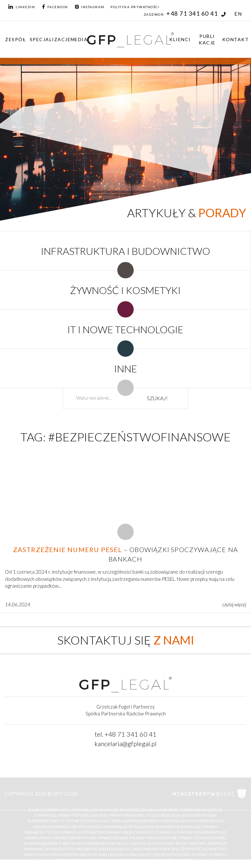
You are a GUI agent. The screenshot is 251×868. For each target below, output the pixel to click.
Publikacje (207, 39)
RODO (124, 843)
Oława (116, 860)
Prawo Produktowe (75, 838)
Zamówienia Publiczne (156, 849)
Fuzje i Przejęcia (164, 816)
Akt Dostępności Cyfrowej (62, 810)
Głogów (49, 855)
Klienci (180, 39)
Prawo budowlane (182, 827)
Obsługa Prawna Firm (133, 821)
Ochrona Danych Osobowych (190, 821)
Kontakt (236, 39)
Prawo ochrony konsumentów (192, 832)
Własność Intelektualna (103, 849)
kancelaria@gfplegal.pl (125, 744)
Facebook (55, 7)
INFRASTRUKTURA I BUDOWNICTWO (125, 251)
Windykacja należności (49, 849)
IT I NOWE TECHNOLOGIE (125, 329)
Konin (200, 855)
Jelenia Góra (123, 855)
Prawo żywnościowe (202, 838)
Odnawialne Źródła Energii (131, 827)
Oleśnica (97, 860)
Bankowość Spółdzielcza (120, 810)
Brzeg (30, 855)
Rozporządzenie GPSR (94, 843)
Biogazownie (164, 810)
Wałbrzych (153, 860)
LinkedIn (22, 7)
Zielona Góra (181, 860)
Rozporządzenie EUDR (47, 843)
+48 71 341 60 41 (196, 13)
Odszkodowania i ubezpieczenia (66, 827)
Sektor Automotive (153, 843)
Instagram (89, 7)
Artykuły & (187, 213)
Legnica (217, 855)
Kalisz (145, 855)
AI (30, 810)
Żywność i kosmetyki (204, 849)
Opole (132, 860)
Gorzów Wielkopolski (84, 855)
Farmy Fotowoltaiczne (83, 816)
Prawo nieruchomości (132, 832)
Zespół (16, 39)
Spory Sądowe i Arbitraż (200, 843)
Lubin (79, 860)
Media (79, 39)
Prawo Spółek (114, 838)
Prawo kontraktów (84, 832)
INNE (125, 368)
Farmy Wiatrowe (127, 816)
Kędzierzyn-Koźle (172, 855)
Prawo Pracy (38, 838)
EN (238, 14)
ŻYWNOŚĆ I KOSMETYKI (125, 290)
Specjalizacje (50, 39)
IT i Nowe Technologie (85, 821)
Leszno (63, 860)
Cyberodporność (199, 810)
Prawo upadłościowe (154, 838)
